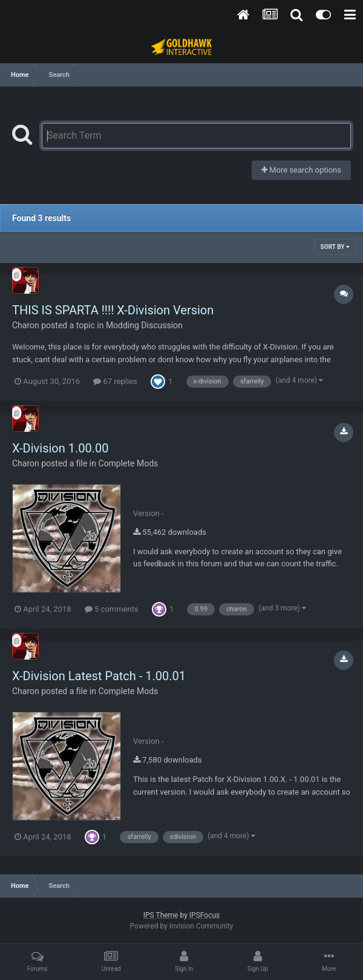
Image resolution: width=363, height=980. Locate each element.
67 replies (115, 381)
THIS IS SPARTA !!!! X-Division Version (113, 310)
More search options (301, 170)
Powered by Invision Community (182, 926)
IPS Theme (161, 915)
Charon (26, 325)
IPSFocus (204, 915)
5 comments (112, 609)
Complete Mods (128, 463)
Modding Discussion (144, 325)
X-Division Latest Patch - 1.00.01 (99, 676)
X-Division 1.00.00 (60, 448)
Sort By (335, 247)
